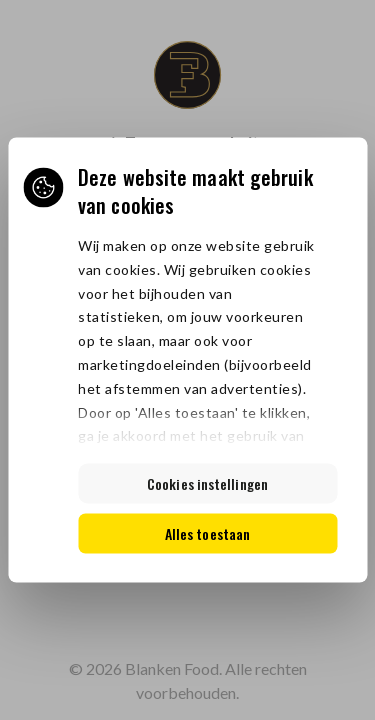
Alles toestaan (207, 533)
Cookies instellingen (207, 483)
